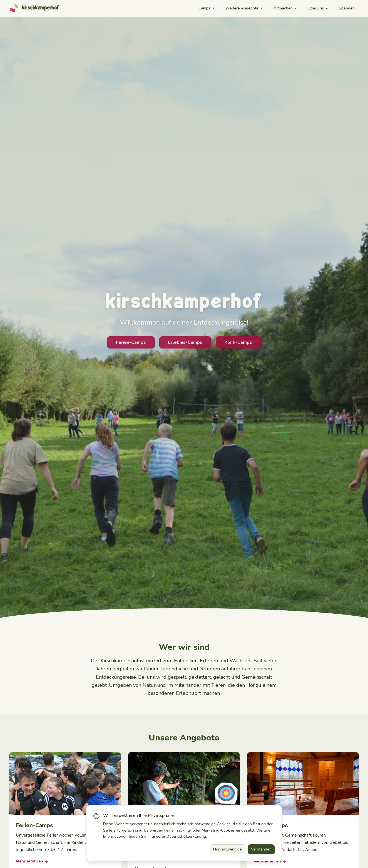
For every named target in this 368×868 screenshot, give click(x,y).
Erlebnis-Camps (185, 344)
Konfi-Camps (238, 344)
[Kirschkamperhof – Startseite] (34, 8)
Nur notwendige (227, 849)
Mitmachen (286, 8)
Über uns (318, 8)
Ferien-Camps (131, 344)
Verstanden (261, 849)
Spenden (347, 8)
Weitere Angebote (244, 8)
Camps (207, 8)
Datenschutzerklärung (186, 836)
